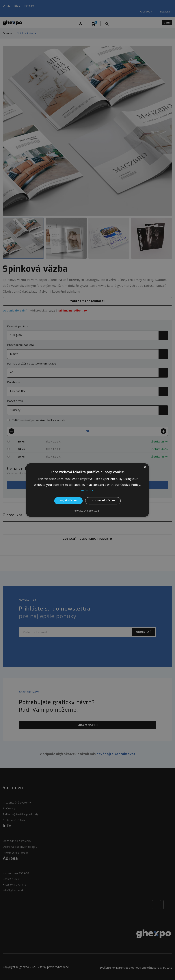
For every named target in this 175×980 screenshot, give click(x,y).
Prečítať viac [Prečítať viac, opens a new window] (87, 491)
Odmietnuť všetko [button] (103, 501)
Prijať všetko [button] (68, 501)
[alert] (87, 490)
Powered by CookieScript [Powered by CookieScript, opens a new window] (88, 511)
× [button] (145, 467)
